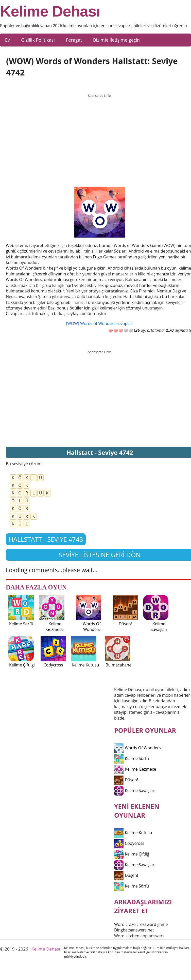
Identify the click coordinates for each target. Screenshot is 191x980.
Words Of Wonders (137, 748)
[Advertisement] (100, 136)
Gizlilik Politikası (38, 40)
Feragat (74, 40)
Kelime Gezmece (135, 769)
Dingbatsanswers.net (134, 930)
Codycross (129, 843)
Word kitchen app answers (139, 936)
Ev (7, 40)
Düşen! (126, 780)
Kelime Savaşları (135, 790)
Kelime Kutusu (133, 833)
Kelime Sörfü (132, 758)
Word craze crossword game (141, 924)
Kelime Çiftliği (132, 854)
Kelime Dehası (50, 11)
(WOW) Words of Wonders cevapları (100, 323)
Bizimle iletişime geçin (116, 40)
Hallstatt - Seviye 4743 (46, 539)
